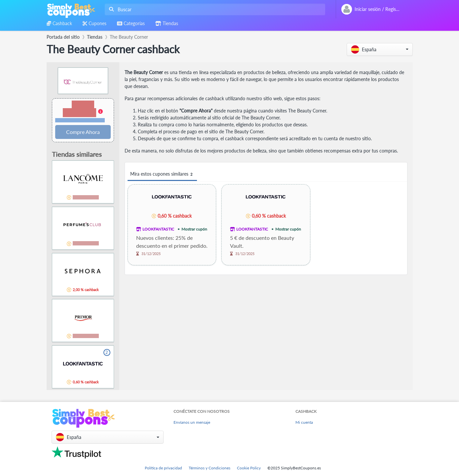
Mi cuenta (304, 422)
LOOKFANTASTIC (158, 229)
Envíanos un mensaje (192, 422)
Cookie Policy (249, 468)
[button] (380, 49)
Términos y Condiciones (210, 468)
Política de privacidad (163, 468)
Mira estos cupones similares (162, 174)
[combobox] (214, 9)
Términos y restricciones (80, 120)
